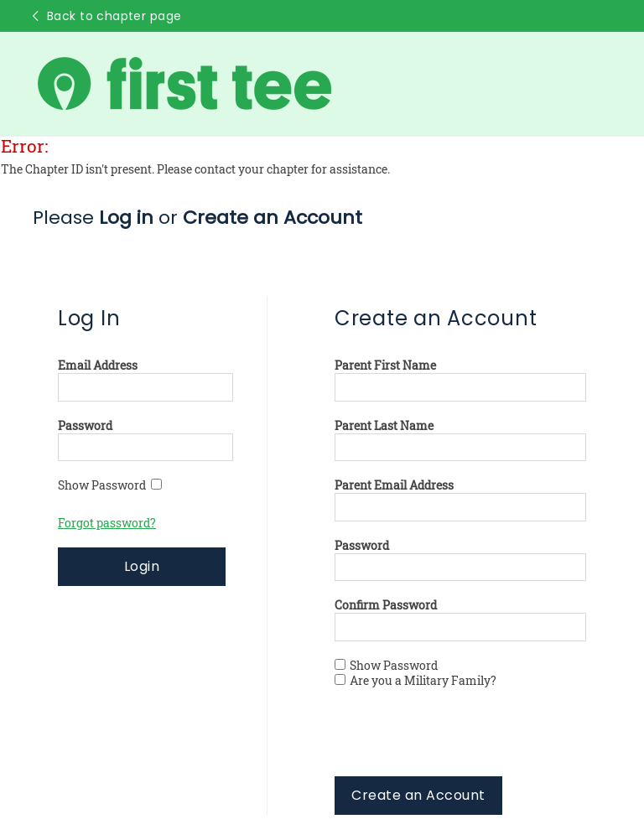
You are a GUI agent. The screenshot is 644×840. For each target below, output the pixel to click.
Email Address (98, 366)
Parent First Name (385, 366)
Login (142, 566)
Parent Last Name (384, 426)
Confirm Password (386, 605)
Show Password (110, 485)
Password (85, 426)
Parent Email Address (394, 485)
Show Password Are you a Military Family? (415, 673)
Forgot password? (107, 523)
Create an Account (418, 795)
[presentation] (462, 744)
